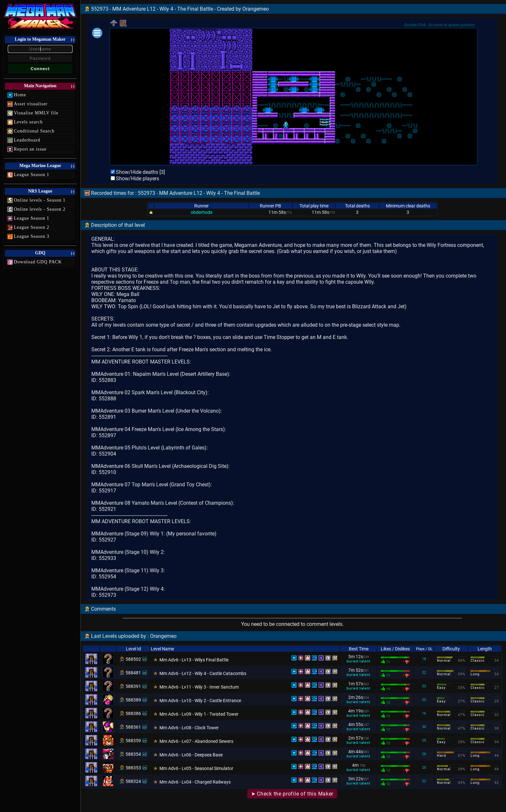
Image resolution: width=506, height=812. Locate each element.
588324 (133, 781)
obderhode (202, 212)
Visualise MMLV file (36, 113)
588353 (133, 768)
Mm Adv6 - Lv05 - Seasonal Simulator (196, 768)
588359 (133, 741)
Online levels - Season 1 (40, 200)
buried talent (358, 661)
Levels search (28, 122)
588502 (133, 659)
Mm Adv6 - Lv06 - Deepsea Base (191, 755)
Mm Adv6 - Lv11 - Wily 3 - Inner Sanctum (199, 687)
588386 (133, 713)
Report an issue (30, 149)
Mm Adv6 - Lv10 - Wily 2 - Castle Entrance (200, 701)
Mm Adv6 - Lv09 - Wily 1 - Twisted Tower (199, 714)
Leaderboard (27, 140)
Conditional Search (34, 131)
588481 (133, 673)
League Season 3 (32, 236)
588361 (133, 727)
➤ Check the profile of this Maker (292, 794)
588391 (133, 686)
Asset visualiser (31, 104)
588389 (133, 700)
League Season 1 (32, 175)
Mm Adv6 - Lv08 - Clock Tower (189, 728)
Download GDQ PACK (38, 262)
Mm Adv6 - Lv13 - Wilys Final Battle (194, 660)
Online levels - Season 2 (40, 209)
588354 (133, 754)
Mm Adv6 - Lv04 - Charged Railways (195, 782)
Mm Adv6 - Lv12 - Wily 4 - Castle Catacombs (203, 673)
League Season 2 (32, 227)
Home (20, 95)
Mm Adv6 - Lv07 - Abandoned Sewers (196, 741)
